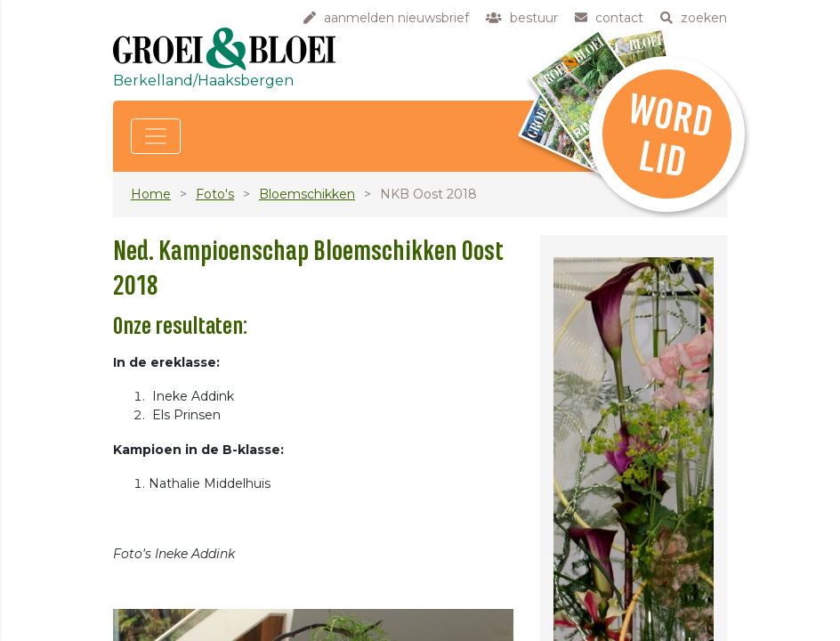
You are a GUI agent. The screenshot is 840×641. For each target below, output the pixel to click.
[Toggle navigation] (156, 136)
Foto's (215, 194)
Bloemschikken (307, 194)
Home (151, 194)
